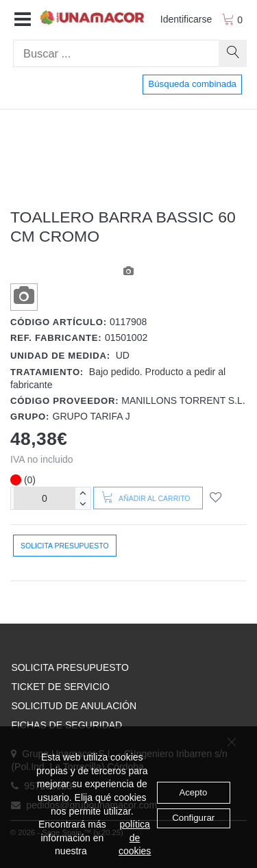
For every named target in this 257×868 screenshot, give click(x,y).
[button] (23, 20)
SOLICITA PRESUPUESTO (70, 667)
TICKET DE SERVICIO (60, 687)
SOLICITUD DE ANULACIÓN (74, 706)
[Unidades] (45, 498)
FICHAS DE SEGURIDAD (66, 725)
